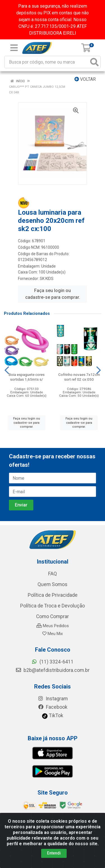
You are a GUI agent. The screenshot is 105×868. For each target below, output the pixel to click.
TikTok (53, 716)
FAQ (53, 574)
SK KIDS (47, 279)
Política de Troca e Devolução (53, 606)
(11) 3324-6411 (53, 662)
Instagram (53, 699)
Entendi (54, 853)
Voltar (85, 79)
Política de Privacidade (53, 595)
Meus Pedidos (53, 626)
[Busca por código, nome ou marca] (47, 62)
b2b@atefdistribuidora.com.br (53, 670)
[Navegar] (7, 370)
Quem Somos (53, 584)
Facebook (53, 707)
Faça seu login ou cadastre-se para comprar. (53, 294)
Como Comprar (53, 616)
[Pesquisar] (94, 62)
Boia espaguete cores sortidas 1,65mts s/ (27, 377)
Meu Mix (53, 634)
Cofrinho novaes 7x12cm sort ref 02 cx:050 (79, 377)
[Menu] (14, 48)
